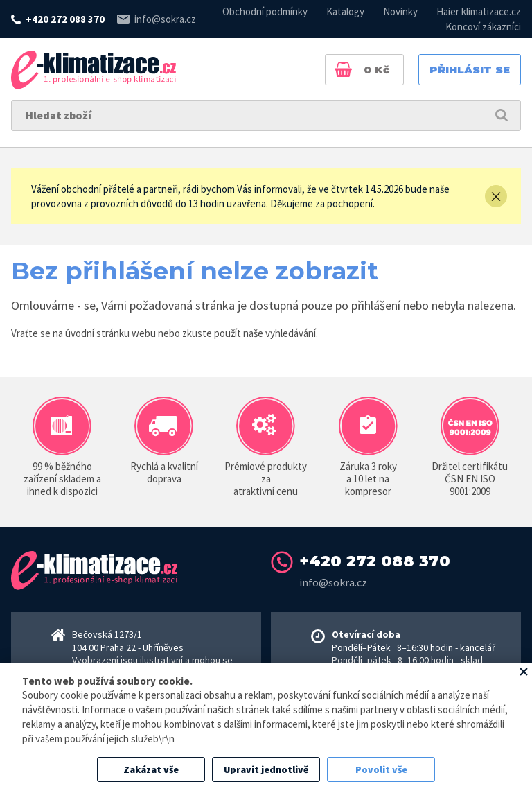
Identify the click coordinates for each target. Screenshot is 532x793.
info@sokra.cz (165, 19)
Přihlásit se (470, 70)
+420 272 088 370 (65, 19)
